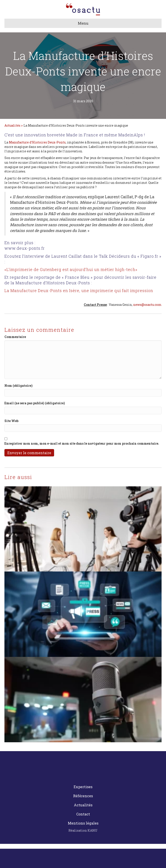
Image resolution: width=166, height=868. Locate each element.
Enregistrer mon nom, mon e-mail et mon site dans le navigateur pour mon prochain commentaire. (82, 443)
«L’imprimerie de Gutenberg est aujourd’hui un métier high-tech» (71, 269)
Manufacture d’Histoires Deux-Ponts (37, 142)
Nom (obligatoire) (19, 386)
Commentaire (15, 337)
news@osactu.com (147, 305)
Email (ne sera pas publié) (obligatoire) (35, 403)
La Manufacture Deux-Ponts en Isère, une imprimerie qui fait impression (79, 291)
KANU (93, 830)
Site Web (11, 421)
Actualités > (14, 125)
